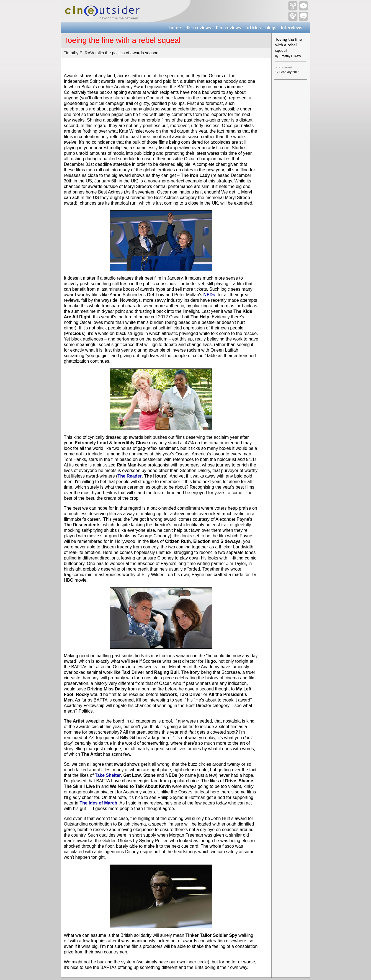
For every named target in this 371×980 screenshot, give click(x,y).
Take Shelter (108, 775)
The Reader (129, 476)
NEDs (209, 295)
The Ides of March (98, 803)
